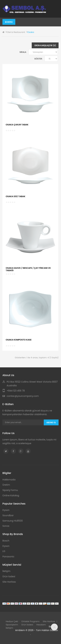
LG (4, 551)
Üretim (6, 485)
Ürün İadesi (9, 576)
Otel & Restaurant (16, 32)
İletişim (6, 571)
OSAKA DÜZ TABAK (16, 196)
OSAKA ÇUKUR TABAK (17, 125)
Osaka (31, 32)
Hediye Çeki (12, 621)
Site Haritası (9, 582)
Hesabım (41, 625)
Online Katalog (11, 495)
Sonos (6, 526)
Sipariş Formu (10, 490)
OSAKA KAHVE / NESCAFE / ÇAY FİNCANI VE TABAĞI (28, 269)
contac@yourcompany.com (23, 396)
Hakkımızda (9, 480)
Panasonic (8, 557)
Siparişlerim (12, 625)
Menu (9, 22)
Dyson (6, 510)
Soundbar (8, 515)
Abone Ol (51, 423)
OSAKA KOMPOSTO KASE (19, 340)
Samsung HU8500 (13, 521)
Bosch (6, 541)
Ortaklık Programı (30, 621)
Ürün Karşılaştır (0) (45, 45)
